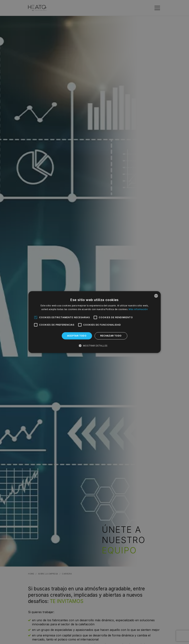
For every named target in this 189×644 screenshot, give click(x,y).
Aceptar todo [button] (77, 336)
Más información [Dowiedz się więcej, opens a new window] (138, 309)
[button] (95, 346)
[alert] (94, 322)
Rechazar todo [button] (111, 336)
